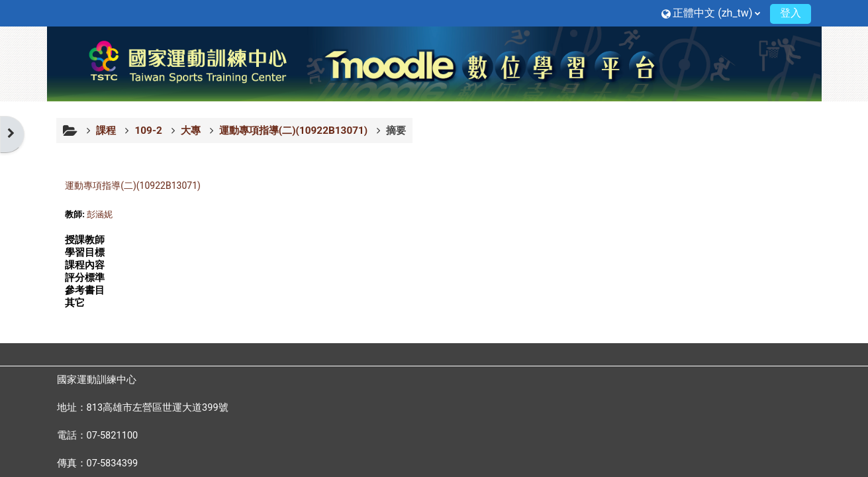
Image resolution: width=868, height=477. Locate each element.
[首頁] (434, 63)
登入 (791, 13)
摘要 (396, 131)
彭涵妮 (100, 214)
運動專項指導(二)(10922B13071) (133, 185)
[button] (711, 13)
